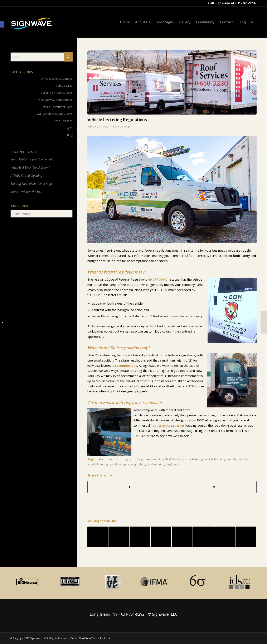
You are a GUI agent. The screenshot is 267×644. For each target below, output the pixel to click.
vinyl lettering (156, 464)
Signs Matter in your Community (32, 159)
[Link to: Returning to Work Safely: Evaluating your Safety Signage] (161, 537)
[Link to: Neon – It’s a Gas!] (246, 537)
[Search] (253, 22)
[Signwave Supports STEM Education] (264, 322)
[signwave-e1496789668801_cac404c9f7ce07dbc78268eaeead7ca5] (31, 27)
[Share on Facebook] (130, 487)
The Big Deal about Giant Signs (32, 184)
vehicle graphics (238, 459)
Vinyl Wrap (173, 464)
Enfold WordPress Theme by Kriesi (90, 638)
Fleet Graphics (174, 459)
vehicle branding (215, 459)
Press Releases (63, 121)
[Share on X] (214, 487)
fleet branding (154, 459)
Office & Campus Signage (57, 79)
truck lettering (194, 459)
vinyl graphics (136, 464)
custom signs (122, 459)
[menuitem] (125, 22)
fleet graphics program (167, 425)
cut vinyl (138, 459)
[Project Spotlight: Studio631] (3, 322)
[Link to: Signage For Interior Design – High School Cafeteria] (140, 537)
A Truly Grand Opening (26, 176)
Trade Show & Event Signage (54, 100)
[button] (2, 24)
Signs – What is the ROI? (27, 192)
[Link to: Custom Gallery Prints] (182, 537)
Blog (70, 135)
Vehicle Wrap (122, 127)
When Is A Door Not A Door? (30, 167)
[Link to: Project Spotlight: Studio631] (119, 537)
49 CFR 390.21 (159, 279)
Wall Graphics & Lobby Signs (55, 114)
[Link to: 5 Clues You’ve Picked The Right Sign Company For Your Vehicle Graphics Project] (224, 537)
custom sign (104, 459)
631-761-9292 (246, 3)
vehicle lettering (98, 464)
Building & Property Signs (57, 93)
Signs (69, 128)
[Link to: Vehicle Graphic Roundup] (203, 537)
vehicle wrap (118, 464)
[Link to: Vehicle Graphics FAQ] (98, 537)
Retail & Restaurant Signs (57, 107)
